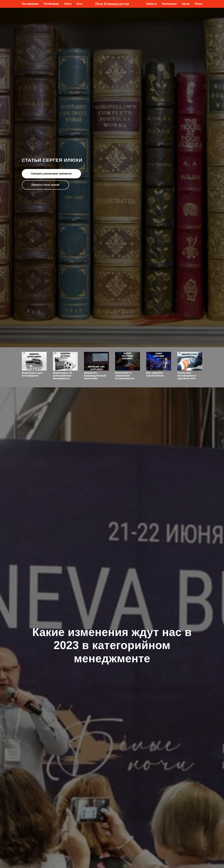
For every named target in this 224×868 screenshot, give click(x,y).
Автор (186, 4)
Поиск (198, 4)
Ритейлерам (51, 4)
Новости (151, 4)
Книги (68, 4)
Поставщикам (30, 4)
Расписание (169, 4)
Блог (80, 4)
